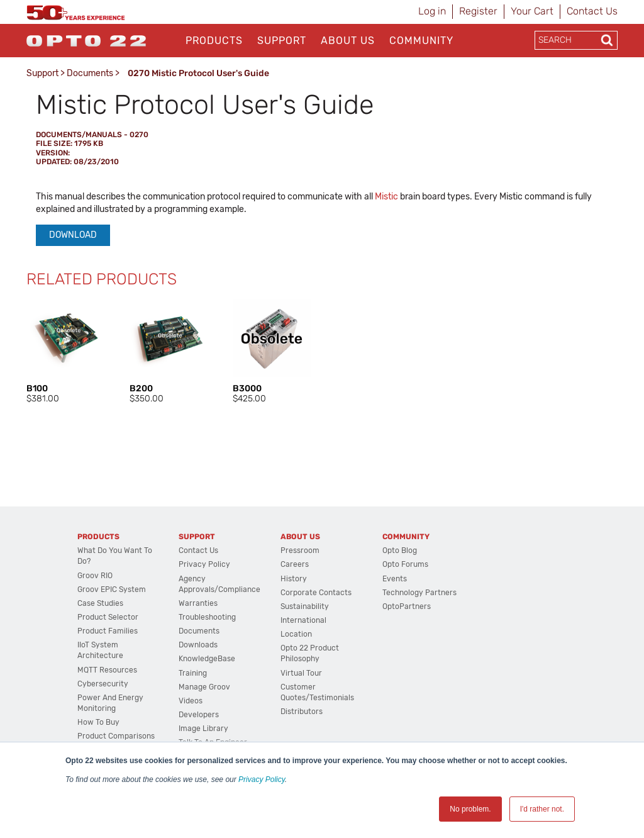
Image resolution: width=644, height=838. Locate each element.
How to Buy (98, 722)
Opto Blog (400, 550)
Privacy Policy (262, 779)
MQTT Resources (107, 670)
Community (421, 41)
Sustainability (305, 606)
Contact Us (592, 11)
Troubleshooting (207, 617)
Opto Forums (405, 564)
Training (193, 673)
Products (214, 41)
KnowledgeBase (207, 659)
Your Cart (532, 11)
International (303, 620)
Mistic (386, 197)
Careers (295, 564)
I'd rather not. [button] (542, 809)
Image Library (203, 729)
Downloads (198, 645)
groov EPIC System (112, 589)
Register (478, 11)
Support (282, 41)
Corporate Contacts (316, 593)
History (294, 579)
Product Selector (108, 617)
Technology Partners (419, 593)
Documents (90, 73)
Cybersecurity (103, 684)
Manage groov (204, 687)
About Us (348, 41)
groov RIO (95, 576)
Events (395, 579)
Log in (432, 11)
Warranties (198, 603)
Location (296, 634)
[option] (65, 352)
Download (73, 235)
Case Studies (100, 603)
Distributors (302, 712)
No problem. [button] (470, 809)
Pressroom (300, 550)
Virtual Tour (301, 673)
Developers (199, 715)
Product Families (108, 631)
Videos (191, 701)
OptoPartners (407, 606)
